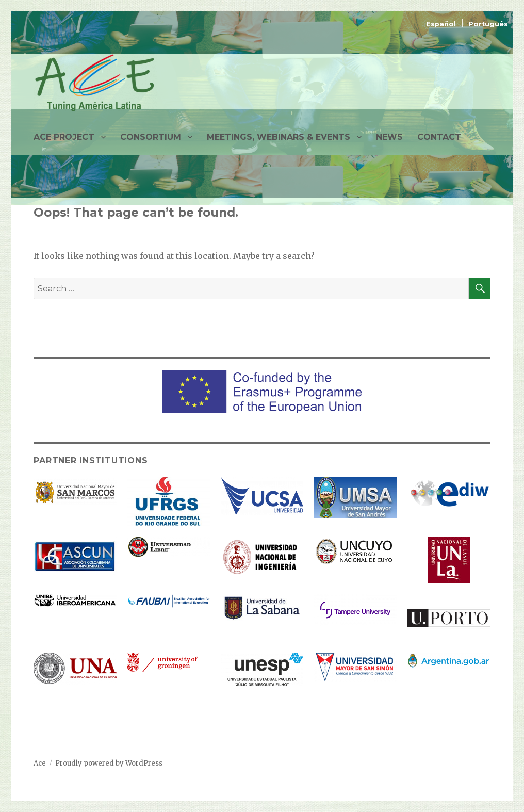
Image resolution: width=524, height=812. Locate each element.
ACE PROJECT (64, 137)
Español (442, 24)
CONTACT (439, 137)
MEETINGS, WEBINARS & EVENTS (279, 137)
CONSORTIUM (151, 137)
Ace (40, 763)
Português (488, 24)
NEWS (389, 137)
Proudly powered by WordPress (109, 763)
